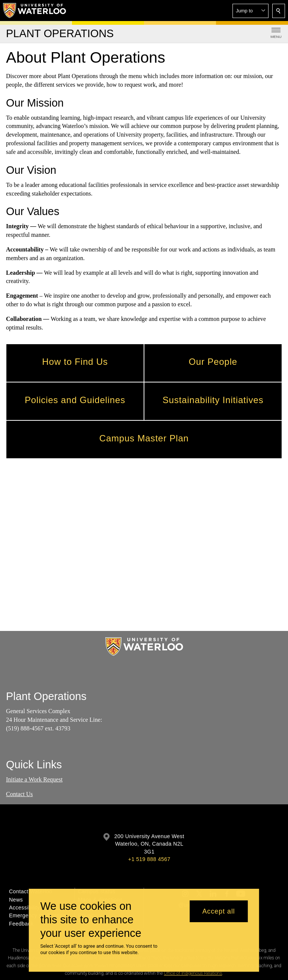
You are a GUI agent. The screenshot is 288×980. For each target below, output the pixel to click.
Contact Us (19, 794)
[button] (250, 11)
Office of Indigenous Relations (193, 973)
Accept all (218, 911)
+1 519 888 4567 (149, 859)
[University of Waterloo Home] (35, 11)
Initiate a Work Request (34, 779)
